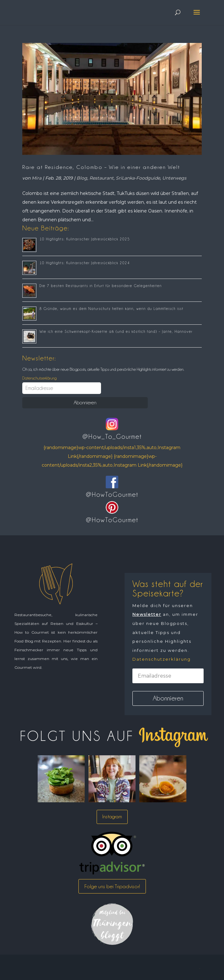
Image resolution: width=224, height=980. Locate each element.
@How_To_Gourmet (112, 437)
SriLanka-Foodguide (138, 178)
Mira (37, 178)
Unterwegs (174, 178)
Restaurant (101, 178)
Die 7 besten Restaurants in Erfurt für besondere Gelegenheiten (101, 286)
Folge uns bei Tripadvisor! (112, 886)
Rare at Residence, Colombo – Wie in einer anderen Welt (101, 167)
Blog (82, 178)
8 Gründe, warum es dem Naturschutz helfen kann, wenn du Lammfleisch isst (112, 309)
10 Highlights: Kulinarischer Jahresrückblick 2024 (85, 263)
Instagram (112, 817)
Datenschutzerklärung (39, 378)
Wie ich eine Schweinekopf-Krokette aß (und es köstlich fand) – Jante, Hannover (116, 332)
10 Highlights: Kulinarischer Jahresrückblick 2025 (85, 239)
